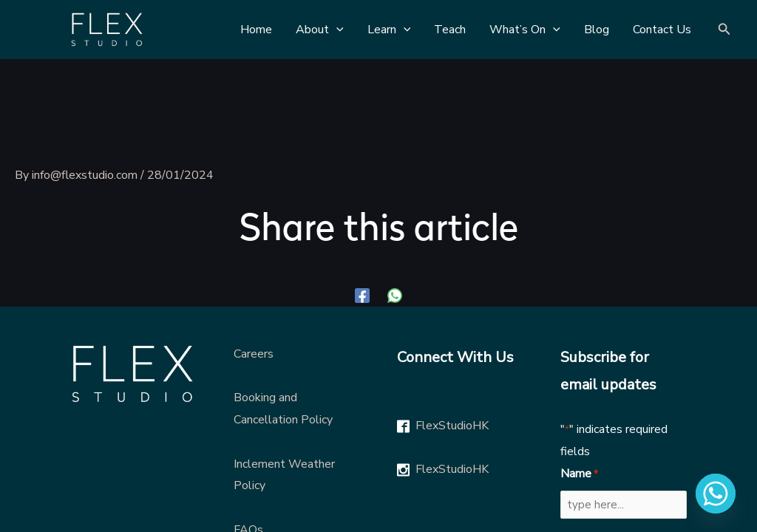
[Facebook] (362, 295)
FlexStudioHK (452, 426)
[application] (336, 30)
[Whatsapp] (716, 494)
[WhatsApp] (395, 295)
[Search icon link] (724, 30)
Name (579, 474)
